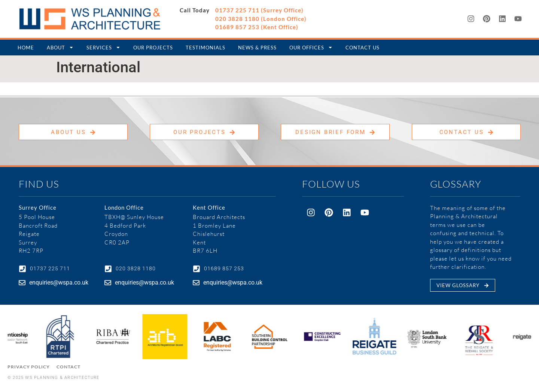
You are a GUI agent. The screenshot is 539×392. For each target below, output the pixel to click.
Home (26, 48)
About (60, 47)
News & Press (257, 48)
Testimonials (205, 48)
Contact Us (363, 48)
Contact (68, 367)
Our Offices (311, 47)
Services (103, 47)
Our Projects (153, 48)
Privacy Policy (29, 367)
